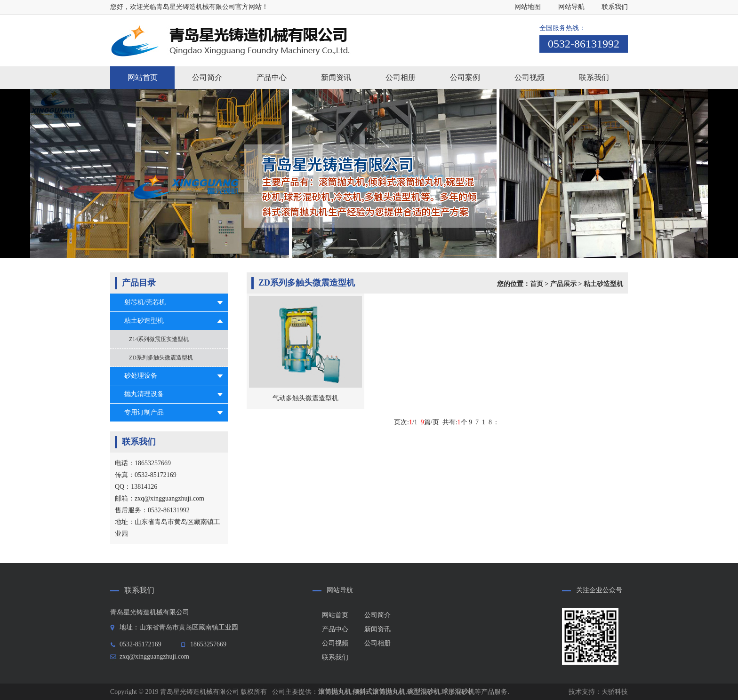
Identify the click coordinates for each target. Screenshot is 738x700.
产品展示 (563, 284)
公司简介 (377, 615)
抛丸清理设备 (144, 394)
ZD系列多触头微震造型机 (161, 358)
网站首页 (143, 77)
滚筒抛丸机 (335, 692)
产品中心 (335, 629)
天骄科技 (615, 692)
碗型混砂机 (424, 692)
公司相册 (377, 643)
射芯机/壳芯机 (145, 302)
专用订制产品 (144, 412)
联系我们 (615, 7)
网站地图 (528, 7)
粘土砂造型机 (144, 321)
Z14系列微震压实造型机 (159, 339)
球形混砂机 (458, 692)
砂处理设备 (141, 376)
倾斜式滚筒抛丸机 (379, 692)
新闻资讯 (377, 629)
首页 (537, 284)
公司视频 (335, 643)
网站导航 (571, 7)
